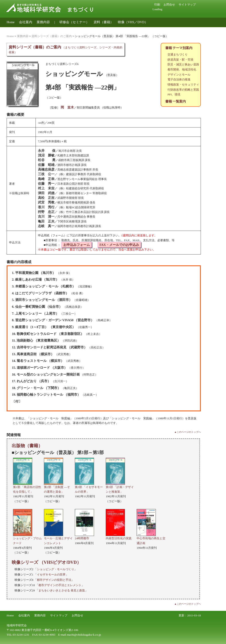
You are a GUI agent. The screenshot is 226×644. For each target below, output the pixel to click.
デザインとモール (179, 75)
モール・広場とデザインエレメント (58, 538)
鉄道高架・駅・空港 (180, 60)
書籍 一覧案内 (176, 101)
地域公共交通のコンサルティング (31, 29)
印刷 (157, 5)
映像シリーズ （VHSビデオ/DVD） (46, 562)
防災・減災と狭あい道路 (183, 64)
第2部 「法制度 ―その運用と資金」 (57, 487)
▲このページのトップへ (187, 432)
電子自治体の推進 (179, 79)
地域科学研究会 (17, 625)
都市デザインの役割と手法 (54, 580)
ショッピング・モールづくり (56, 569)
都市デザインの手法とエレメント (60, 585)
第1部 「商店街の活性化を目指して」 (27, 487)
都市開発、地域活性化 (182, 69)
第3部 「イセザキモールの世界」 (89, 487)
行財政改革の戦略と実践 (183, 90)
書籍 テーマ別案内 (179, 48)
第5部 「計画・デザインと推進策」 (120, 487)
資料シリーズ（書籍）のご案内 (52, 36)
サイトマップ (187, 5)
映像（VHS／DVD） (133, 22)
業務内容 (43, 22)
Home (11, 22)
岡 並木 (67, 107)
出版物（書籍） (27, 446)
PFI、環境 (174, 94)
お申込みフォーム (77, 245)
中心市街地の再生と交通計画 (151, 538)
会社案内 (26, 22)
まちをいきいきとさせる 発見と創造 (62, 590)
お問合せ (169, 5)
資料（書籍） (104, 22)
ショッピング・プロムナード (27, 538)
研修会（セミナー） (74, 22)
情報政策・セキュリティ (183, 85)
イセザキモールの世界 (51, 575)
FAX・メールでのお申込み (119, 245)
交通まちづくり (178, 54)
